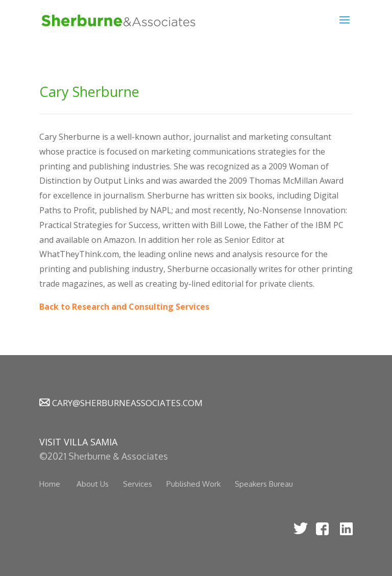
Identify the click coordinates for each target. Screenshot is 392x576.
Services (138, 484)
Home (50, 484)
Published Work (193, 484)
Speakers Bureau (264, 484)
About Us (93, 484)
